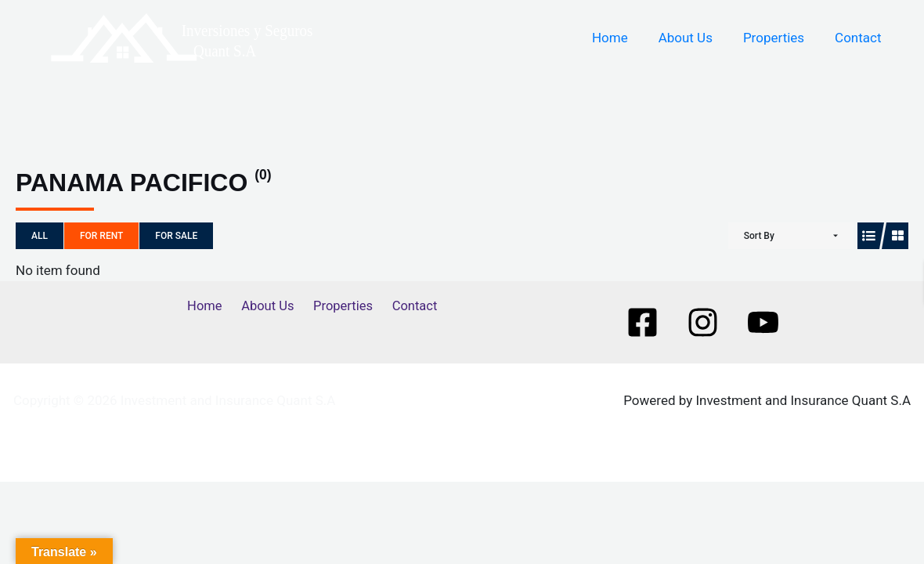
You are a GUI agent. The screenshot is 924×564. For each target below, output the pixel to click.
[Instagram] (703, 322)
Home (623, 38)
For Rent (101, 236)
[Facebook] (642, 322)
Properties (779, 38)
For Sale (176, 236)
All (40, 236)
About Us (695, 38)
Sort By (759, 236)
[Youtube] (763, 322)
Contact (860, 38)
